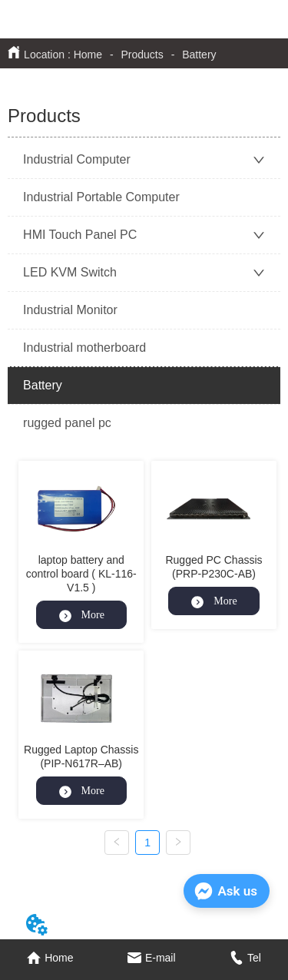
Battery (197, 55)
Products (142, 55)
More (81, 615)
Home (88, 55)
